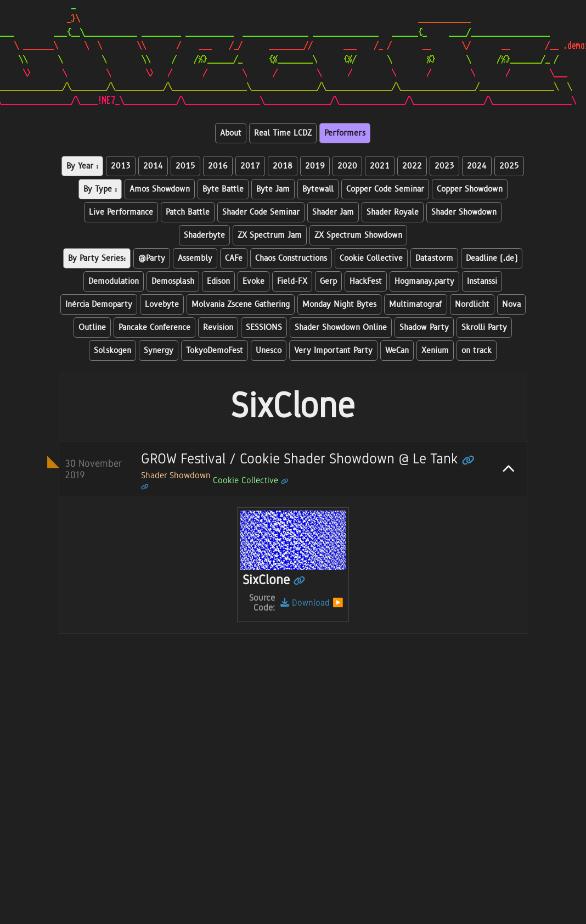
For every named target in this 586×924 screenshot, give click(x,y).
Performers (345, 133)
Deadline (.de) (492, 258)
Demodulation (114, 281)
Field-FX (292, 281)
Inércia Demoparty (99, 304)
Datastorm (434, 258)
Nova (511, 304)
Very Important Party (333, 351)
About (231, 133)
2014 (153, 166)
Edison (218, 281)
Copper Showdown (470, 189)
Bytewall (318, 189)
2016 (218, 166)
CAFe (234, 258)
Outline (92, 327)
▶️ (338, 603)
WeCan (397, 351)
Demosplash (173, 281)
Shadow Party (424, 327)
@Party (152, 258)
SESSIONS (264, 327)
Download (305, 603)
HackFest (366, 281)
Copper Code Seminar (385, 189)
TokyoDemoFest (215, 351)
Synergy (159, 351)
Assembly (195, 258)
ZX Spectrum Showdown (358, 235)
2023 (444, 166)
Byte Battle (223, 189)
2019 (315, 166)
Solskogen (112, 351)
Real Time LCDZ (283, 133)
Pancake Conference (154, 327)
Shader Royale (393, 212)
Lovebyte (162, 304)
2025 (509, 166)
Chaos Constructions (291, 258)
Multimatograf (416, 304)
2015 (185, 166)
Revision (218, 327)
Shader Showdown (464, 212)
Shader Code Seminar (261, 212)
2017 (250, 166)
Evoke (253, 281)
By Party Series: (97, 258)
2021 (380, 166)
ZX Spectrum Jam (270, 235)
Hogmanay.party (424, 281)
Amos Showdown (160, 189)
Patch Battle (188, 212)
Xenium (435, 351)
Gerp (328, 281)
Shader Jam (333, 212)
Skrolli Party (484, 327)
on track (477, 351)
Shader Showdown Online (341, 327)
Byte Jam (273, 189)
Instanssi (482, 281)
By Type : (100, 189)
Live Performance (121, 212)
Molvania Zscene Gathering (241, 304)
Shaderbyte (204, 235)
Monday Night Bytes (339, 304)
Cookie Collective (371, 258)
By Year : (82, 166)
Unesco (269, 351)
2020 (347, 166)
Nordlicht (472, 304)
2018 (283, 166)
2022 (412, 166)
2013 (121, 166)
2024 (477, 166)
